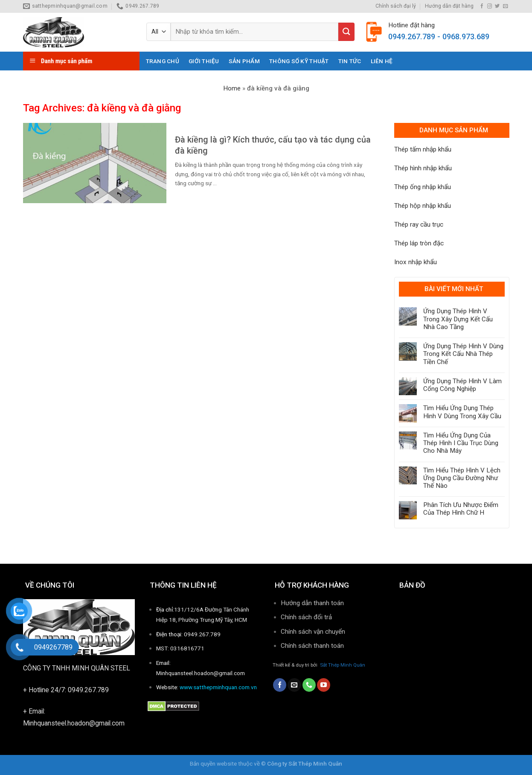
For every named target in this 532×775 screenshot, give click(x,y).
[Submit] (346, 32)
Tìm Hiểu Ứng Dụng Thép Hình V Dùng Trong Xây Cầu (462, 412)
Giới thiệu (204, 61)
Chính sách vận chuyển (313, 632)
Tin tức (350, 61)
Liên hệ (382, 61)
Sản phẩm (244, 61)
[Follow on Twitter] (497, 6)
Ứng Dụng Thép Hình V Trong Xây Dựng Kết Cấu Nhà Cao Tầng (458, 319)
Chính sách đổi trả (306, 617)
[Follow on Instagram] (490, 6)
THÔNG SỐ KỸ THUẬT (299, 61)
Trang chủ (163, 61)
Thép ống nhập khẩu (423, 187)
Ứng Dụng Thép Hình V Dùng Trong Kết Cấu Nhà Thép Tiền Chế (463, 354)
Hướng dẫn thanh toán (312, 603)
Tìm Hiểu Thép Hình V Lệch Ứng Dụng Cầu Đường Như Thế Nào (462, 478)
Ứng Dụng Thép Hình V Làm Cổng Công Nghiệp (462, 385)
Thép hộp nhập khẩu (423, 206)
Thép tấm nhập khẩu (423, 149)
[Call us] (309, 685)
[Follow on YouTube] (324, 685)
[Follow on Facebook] (482, 6)
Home (232, 88)
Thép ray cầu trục (419, 224)
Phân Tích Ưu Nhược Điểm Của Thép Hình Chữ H (461, 509)
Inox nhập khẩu (416, 262)
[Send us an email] (505, 6)
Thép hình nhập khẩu (423, 168)
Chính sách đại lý (396, 6)
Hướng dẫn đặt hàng (449, 6)
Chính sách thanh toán (313, 646)
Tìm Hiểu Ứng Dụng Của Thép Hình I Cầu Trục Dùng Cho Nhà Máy (461, 443)
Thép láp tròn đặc (419, 243)
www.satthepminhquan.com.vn (218, 687)
